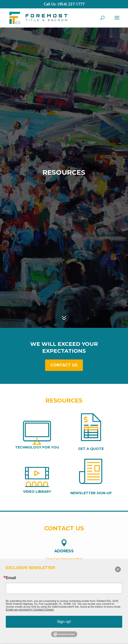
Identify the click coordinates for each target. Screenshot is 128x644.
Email (11, 578)
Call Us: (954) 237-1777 (64, 4)
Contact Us (64, 365)
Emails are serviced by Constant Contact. (30, 610)
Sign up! (64, 622)
